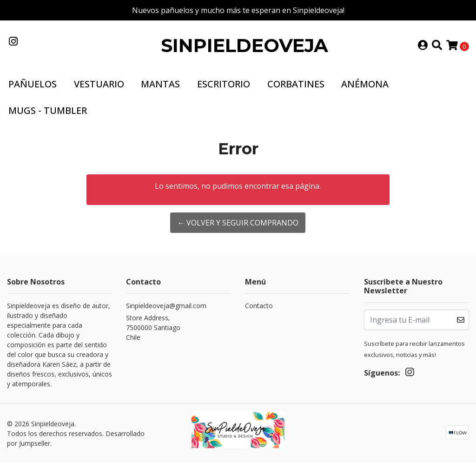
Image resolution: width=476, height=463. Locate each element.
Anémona (365, 84)
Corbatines (296, 84)
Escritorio (224, 84)
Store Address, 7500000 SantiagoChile (153, 327)
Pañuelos (33, 84)
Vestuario (99, 84)
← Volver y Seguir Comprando (238, 223)
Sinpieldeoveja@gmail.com (166, 306)
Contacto (259, 306)
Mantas (160, 84)
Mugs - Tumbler (48, 110)
